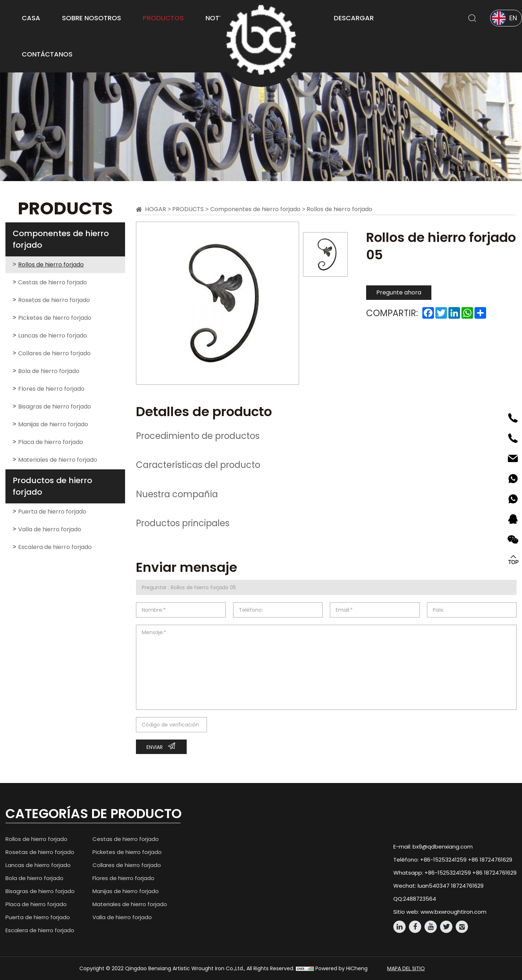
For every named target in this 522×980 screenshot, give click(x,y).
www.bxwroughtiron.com (453, 912)
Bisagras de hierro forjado (55, 407)
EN (513, 18)
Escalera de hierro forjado (55, 547)
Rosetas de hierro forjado (54, 300)
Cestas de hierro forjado (53, 282)
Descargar (354, 18)
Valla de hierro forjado (50, 529)
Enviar (155, 747)
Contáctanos (47, 54)
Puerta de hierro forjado (52, 512)
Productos (163, 18)
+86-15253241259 (443, 860)
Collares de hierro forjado (54, 353)
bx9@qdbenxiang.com (443, 847)
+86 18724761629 (490, 860)
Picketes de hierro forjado (55, 318)
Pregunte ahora (399, 292)
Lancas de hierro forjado (53, 336)
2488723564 (420, 899)
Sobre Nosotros (92, 18)
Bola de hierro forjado (49, 371)
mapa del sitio (406, 968)
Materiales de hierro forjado (58, 460)
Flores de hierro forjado (51, 389)
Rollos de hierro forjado (51, 265)
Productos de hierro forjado (52, 486)
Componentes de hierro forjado (61, 239)
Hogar (156, 209)
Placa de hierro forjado (51, 442)
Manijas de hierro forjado (53, 424)
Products (188, 209)
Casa (31, 18)
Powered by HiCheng (341, 968)
